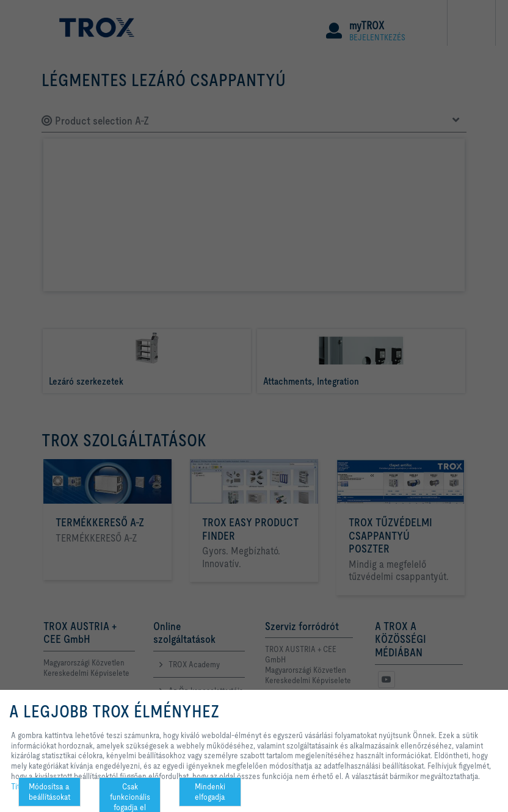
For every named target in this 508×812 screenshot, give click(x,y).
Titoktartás (28, 786)
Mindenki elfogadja (210, 792)
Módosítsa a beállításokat (49, 792)
